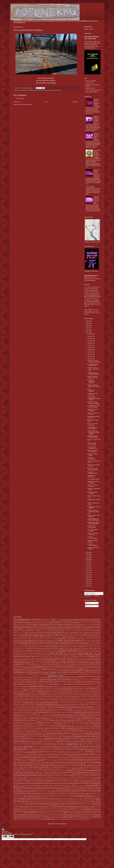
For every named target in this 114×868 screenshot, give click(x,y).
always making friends (89, 626)
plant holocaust (78, 733)
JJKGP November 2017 (54, 700)
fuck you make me (92, 674)
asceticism (78, 631)
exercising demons (50, 666)
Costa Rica (43, 652)
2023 (88, 328)
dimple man (30, 658)
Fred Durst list (17, 674)
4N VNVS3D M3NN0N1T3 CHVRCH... (91, 381)
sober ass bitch (71, 766)
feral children (25, 669)
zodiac (88, 819)
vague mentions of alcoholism (64, 805)
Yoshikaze (85, 818)
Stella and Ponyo (21, 771)
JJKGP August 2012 (96, 695)
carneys (97, 643)
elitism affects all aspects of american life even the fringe (78, 663)
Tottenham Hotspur (89, 798)
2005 (88, 586)
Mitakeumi (75, 716)
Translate (95, 596)
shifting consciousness (23, 761)
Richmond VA (69, 748)
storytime (44, 771)
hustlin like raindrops (44, 688)
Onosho (88, 728)
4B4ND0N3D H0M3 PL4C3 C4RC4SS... (93, 437)
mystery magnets (20, 722)
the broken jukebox (50, 780)
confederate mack (77, 650)
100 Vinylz (83, 619)
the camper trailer (62, 780)
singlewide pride (38, 762)
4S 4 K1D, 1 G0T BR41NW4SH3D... (93, 447)
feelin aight (82, 668)
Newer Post (17, 102)
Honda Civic (56, 687)
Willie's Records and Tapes (31, 814)
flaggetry (81, 669)
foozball (35, 673)
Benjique (67, 635)
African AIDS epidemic (27, 626)
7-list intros (93, 623)
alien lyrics (50, 626)
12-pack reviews (92, 619)
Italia (100, 693)
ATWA (91, 631)
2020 (88, 553)
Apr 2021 (90, 352)
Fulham (99, 674)
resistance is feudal (57, 746)
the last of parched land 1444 (85, 787)
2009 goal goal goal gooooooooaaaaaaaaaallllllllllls (62, 621)
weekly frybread (24, 810)
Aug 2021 (90, 343)
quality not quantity (74, 740)
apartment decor (77, 629)
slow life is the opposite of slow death (43, 764)
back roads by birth (34, 632)
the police (58, 790)
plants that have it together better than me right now (27, 735)
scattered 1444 (97, 754)
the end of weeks (57, 782)
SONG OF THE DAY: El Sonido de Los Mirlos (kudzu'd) (97, 119)
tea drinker (38, 779)
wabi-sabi (78, 806)
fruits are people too (67, 674)
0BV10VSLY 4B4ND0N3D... (92, 458)
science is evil (37, 756)
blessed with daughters (80, 637)
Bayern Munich (17, 634)
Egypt (49, 663)
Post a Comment (20, 98)
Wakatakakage (16, 808)
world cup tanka (34, 816)
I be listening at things (77, 688)
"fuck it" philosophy (19, 619)
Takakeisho (55, 777)
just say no (31, 701)
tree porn (22, 802)
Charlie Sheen (23, 647)
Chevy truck (37, 647)
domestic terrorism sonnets (29, 660)
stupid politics (84, 772)
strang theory (62, 771)
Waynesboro (71, 808)
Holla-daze (24, 687)
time (72, 797)
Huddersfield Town (17, 688)
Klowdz (79, 701)
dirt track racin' (38, 658)
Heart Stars (35, 684)
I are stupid (54, 688)
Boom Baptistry (59, 639)
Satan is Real (32, 754)
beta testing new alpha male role (89, 635)
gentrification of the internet (85, 676)
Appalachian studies (88, 629)
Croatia (31, 653)
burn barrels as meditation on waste (92, 640)
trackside (52, 800)
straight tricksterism (53, 771)
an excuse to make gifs (50, 627)
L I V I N (60, 703)
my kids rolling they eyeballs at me (28, 720)
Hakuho (90, 681)
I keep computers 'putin (50, 690)
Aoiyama (70, 629)
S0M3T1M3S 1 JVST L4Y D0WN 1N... (94, 507)
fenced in (17, 669)
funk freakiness (18, 676)
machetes (21, 711)
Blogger (64, 824)
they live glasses (61, 793)
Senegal (58, 758)
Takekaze (80, 777)
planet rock (69, 733)
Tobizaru (97, 797)
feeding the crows (73, 668)
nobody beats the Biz (71, 725)
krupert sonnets (17, 703)
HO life (99, 685)
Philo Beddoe (90, 732)
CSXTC (45, 653)
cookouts (99, 650)
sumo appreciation (31, 774)
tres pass (30, 802)
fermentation (34, 669)
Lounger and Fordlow (59, 709)
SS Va (68, 769)
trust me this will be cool (40, 802)
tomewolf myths (54, 798)
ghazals (32, 678)
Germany (16, 678)
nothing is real (97, 725)
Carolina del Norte (17, 645)
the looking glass (80, 789)
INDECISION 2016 (94, 691)
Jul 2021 (90, 345)
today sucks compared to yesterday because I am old (34, 798)
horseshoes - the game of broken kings (70, 687)
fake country (24, 668)
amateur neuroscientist (19, 627)
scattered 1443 (87, 754)
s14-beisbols (98, 751)
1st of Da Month (44, 621)
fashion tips (42, 668)
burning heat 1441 (32, 642)
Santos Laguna (24, 754)
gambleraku (41, 90)
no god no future (60, 725)
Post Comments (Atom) (26, 105)
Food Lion (56, 671)
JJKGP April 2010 (62, 695)
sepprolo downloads (76, 758)
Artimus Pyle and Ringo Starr (58, 631)
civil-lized (53, 648)
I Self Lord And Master (63, 690)
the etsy (64, 782)
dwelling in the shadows (68, 661)
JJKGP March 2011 (73, 698)
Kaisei (42, 701)
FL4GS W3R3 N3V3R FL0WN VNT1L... (93, 365)
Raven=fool (35, 743)
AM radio (97, 626)
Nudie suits (18, 727)
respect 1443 (95, 746)
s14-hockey (47, 753)
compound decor (63, 650)
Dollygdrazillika (17, 660)
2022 (88, 330)
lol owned (21, 709)
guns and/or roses (68, 681)
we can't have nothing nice (85, 808)
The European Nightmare (73, 782)
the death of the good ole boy (90, 780)
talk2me (92, 777)
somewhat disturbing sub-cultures (56, 767)
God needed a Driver (69, 678)
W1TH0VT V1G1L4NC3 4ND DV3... (93, 466)
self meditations (25, 758)
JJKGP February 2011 (48, 696)
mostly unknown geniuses (59, 717)
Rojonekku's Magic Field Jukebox (87, 750)
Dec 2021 (90, 334)
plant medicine (95, 733)
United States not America (58, 803)
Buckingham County (62, 640)
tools (70, 798)
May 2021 (90, 350)
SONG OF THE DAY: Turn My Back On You (97, 172)
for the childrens (44, 673)
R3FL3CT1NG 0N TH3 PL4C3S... (93, 414)
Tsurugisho (50, 802)
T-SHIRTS (49, 777)
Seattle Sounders (92, 756)
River (97, 748)
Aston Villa (85, 631)
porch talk (35, 737)
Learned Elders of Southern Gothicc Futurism (83, 704)
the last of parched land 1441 (30, 787)
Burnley (78, 642)
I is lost (39, 690)
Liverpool (48, 708)
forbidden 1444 (77, 673)
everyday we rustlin (75, 665)
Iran (91, 693)
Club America (22, 650)
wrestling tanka (79, 816)
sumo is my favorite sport (45, 774)
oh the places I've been (65, 727)
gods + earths (80, 678)
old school (23, 728)
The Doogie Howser (39, 782)
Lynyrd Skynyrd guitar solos (92, 709)
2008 (88, 579)
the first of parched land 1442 (55, 90)
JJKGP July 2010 (97, 696)
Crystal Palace (38, 653)
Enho (39, 665)
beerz (23, 635)
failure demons (95, 666)
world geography (45, 816)
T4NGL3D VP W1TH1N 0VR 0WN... (93, 482)
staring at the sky (77, 769)
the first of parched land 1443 (37, 783)
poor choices (28, 737)
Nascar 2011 (48, 722)
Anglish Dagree (31, 629)
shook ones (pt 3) (63, 761)
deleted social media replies (52, 657)
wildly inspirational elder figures (55, 813)
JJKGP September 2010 (81, 700)
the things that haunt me (75, 792)
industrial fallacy (18, 693)
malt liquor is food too (60, 711)
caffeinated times (49, 643)
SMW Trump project (34, 766)
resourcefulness (67, 746)
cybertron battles (83, 653)
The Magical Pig (90, 789)
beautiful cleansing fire (54, 634)
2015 (88, 564)
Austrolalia (96, 631)
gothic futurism (44, 680)
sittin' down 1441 (62, 762)
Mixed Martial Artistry (85, 716)
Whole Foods (70, 811)
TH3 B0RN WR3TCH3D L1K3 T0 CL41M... (93, 406)
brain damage (28, 640)
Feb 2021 (90, 356)
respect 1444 (17, 748)
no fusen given (50, 725)
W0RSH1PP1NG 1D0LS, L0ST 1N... (94, 417)
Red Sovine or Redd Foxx (90, 745)
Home (46, 102)
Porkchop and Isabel (44, 737)
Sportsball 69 (50, 769)
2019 (88, 555)
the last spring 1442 (31, 789)
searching (85, 756)
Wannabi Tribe (35, 808)
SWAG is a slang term (69, 775)
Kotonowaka (85, 701)
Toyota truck (23, 800)
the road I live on (30, 792)
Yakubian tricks (65, 818)
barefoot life (67, 632)
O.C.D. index (36, 727)
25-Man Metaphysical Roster (21, 623)
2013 (88, 568)
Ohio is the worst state (79, 727)
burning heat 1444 (68, 642)
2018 (88, 557)
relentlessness (36, 746)
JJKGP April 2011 (73, 695)
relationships (27, 746)
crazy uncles (16, 653)
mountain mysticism (18, 719)
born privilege (68, 639)
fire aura (75, 669)
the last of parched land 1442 (48, 787)
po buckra (68, 735)
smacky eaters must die (91, 764)
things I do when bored (86, 793)
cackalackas (34, 643)
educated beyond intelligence (23, 663)
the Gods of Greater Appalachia (34, 785)
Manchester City (71, 711)
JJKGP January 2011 (73, 696)
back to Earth (45, 632)
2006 (88, 584)
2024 (88, 326)
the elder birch (49, 782)
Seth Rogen (24, 759)
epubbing (44, 665)
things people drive (81, 795)
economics (98, 661)
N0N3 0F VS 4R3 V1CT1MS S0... (92, 444)
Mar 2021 (90, 354)
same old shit (98, 753)
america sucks (32, 627)
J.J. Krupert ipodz (20, 695)
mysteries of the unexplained (94, 720)
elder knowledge (56, 663)
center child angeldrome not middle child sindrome (58, 645)
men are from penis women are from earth (62, 714)
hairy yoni (83, 681)
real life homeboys (88, 743)
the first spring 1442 (70, 783)
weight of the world (42, 810)
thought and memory (18, 797)
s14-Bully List (18, 753)
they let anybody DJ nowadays (48, 793)
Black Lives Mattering (47, 637)
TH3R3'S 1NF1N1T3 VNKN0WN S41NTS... (94, 374)
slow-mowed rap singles (77, 764)
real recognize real (27, 745)
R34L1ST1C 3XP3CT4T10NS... (93, 473)
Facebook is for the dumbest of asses (81, 666)
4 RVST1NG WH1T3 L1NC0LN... (92, 493)
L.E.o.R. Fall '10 (69, 703)
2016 (88, 561)
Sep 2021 (90, 341)
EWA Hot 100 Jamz (38, 666)
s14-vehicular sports (84, 753)
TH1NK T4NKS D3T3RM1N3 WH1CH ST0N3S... (93, 399)
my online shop (90, 83)
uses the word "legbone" (18, 805)
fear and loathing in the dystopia (60, 668)
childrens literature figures (64, 647)
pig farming (48, 733)
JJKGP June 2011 (51, 698)
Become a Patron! (89, 29)
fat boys (49, 668)
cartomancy (25, 645)
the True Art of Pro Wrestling (90, 792)
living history (77, 708)
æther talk (94, 624)
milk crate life (46, 716)
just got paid (24, 701)
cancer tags (75, 643)
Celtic (43, 645)
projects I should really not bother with (68, 738)
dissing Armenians (83, 658)
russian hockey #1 (54, 751)
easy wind (91, 661)
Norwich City (89, 725)
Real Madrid (97, 743)
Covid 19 (79, 652)
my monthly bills (51, 720)
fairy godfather (16, 668)
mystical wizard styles (30, 722)
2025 (88, 323)
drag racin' (71, 660)
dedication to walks (29, 657)
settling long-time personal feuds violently (37, 759)
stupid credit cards (44, 772)
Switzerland (26, 777)
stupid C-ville (33, 772)
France (85, 673)
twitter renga (70, 802)
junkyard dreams (93, 700)
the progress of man (86, 790)
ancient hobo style (91, 627)
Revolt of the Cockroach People (54, 748)
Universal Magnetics (74, 803)
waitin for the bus (95, 806)
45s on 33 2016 (73, 623)
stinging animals (31, 771)
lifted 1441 (45, 706)
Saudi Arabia (41, 754)
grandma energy (76, 680)
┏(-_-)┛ (57, 619)
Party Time (64, 730)
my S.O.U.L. (83, 720)
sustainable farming (46, 775)
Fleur (98, 669)
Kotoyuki (97, 701)
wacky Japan (85, 806)
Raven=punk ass (61, 743)
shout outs (97, 761)
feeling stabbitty (90, 668)
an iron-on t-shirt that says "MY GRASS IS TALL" (71, 627)
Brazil (36, 640)
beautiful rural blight (68, 634)
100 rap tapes (74, 619)
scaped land (49, 754)
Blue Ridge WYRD (33, 639)
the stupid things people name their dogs (58, 792)
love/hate (68, 709)
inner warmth (28, 693)
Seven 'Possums (52, 759)
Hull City (24, 688)
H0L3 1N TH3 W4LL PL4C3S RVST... (92, 451)
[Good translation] (5, 837)
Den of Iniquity (62, 657)
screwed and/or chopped (73, 756)
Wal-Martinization (25, 808)
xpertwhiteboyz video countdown (43, 818)
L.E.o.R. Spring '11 (80, 703)
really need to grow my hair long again (42, 745)
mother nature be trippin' (83, 717)
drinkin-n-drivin (40, 661)
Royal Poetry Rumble (37, 751)
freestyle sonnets (47, 674)
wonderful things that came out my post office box (71, 814)
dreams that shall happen (28, 661)
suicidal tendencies (18, 774)
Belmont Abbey (51, 635)
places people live (59, 733)
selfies (51, 758)
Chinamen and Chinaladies (78, 647)
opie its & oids (95, 728)
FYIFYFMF (34, 676)
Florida (24, 671)
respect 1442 (85, 746)
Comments (89, 606)
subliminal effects (95, 772)
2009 (88, 577)
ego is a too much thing (39, 663)
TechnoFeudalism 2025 (47, 779)
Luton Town (75, 709)
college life (41, 650)
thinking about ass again (94, 795)
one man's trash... (39, 728)
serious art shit (92, 758)
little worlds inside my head (37, 708)
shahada (84, 759)
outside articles (34, 730)
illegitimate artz (41, 691)
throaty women (38, 797)
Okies (87, 727)
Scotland (45, 756)
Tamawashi (98, 777)
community (54, 650)
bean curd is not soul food (33, 634)
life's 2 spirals (36, 706)
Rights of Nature (79, 748)
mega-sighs (16, 714)
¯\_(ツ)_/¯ (48, 619)
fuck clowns (84, 674)
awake (15, 632)
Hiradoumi (94, 685)
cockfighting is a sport (32, 650)
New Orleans (50, 724)
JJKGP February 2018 (60, 696)
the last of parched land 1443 (67, 787)
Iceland (29, 691)
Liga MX (69, 706)
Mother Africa (70, 717)
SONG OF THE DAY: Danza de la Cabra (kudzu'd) (97, 136)
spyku (56, 769)
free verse (39, 674)
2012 (88, 570)
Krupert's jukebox (29, 703)
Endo (25, 665)
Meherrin (34, 714)
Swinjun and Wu (17, 777)
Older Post (75, 102)
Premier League (91, 737)
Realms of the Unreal (58, 745)
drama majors (79, 660)
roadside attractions (18, 750)
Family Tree (33, 668)
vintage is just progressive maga (33, 806)
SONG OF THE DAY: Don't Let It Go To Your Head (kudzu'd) (96, 200)
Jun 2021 (90, 348)
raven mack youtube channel (93, 90)
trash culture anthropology (87, 800)
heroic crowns (53, 684)
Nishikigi (34, 725)
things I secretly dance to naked (24, 795)
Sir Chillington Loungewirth (49, 762)
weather (15, 810)
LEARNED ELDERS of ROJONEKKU (61, 704)
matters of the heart (93, 712)
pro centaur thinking (39, 738)
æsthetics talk (87, 624)
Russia (46, 751)
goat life (60, 678)
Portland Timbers (54, 737)
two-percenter (78, 802)
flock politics (17, 671)
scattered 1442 (77, 754)
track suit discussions (43, 800)
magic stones (39, 711)
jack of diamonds (34, 695)
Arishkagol (22, 631)
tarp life (17, 779)
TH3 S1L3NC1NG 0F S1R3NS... (93, 530)
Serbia (85, 758)
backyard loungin (56, 632)
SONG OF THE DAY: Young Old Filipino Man (94, 361)
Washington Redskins (45, 808)
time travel (78, 797)
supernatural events (96, 774)
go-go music (53, 678)
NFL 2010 (16, 725)
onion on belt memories (68, 728)
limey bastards (96, 706)
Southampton (96, 767)
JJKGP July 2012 (30, 698)
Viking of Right (19, 806)
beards (44, 634)
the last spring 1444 (57, 789)
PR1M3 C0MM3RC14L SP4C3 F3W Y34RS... (94, 520)
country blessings (60, 652)
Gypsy (77, 681)
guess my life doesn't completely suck (52, 681)
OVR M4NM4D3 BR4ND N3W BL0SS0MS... (93, 523)
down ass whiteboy (48, 660)
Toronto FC (80, 798)
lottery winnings (48, 709)
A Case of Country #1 (20, 624)
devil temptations (91, 657)
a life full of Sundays (32, 624)
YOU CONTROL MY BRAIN (35, 819)
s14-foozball (39, 753)
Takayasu (74, 777)
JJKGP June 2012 (62, 698)
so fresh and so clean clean (47, 766)
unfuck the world (27, 803)
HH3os (65, 684)
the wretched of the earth (31, 793)
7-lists (99, 623)
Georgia (97, 676)
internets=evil (62, 693)
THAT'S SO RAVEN (37, 780)
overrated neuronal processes (47, 730)
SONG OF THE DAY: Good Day (93, 394)
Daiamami (94, 653)
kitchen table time (71, 701)
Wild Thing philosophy (42, 813)
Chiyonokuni (97, 647)
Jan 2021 (90, 359)
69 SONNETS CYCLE (84, 623)
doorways (39, 660)
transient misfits (69, 800)
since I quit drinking (28, 762)
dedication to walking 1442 (86, 655)
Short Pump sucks (73, 761)
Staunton (88, 769)
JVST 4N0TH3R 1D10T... (94, 479)
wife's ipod (20, 813)
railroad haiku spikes (93, 740)
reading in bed (71, 743)
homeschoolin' (47, 687)
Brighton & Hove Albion (45, 640)
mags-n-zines (49, 711)
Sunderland (68, 774)
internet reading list (52, 693)
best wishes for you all (75, 635)
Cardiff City (91, 643)
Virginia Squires (46, 806)
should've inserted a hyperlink (86, 761)
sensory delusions (66, 758)
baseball (81, 632)
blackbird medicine (33, 90)
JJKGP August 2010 (84, 695)
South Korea (88, 767)
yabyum (58, 818)
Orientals (16, 730)
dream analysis (89, 660)
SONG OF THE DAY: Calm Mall (93, 425)
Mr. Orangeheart (30, 719)
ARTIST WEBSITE (18, 23)
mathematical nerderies (80, 712)
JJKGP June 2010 (40, 698)
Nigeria (21, 725)
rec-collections (70, 745)
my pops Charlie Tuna (72, 720)
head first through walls (90, 683)
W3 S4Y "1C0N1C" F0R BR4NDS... (93, 516)
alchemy (42, 626)
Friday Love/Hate (90, 187)
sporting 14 (41, 769)
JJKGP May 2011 (18, 700)
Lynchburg (82, 709)
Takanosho (67, 777)
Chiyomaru (90, 647)
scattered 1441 (66, 754)
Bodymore (51, 639)
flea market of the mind (91, 669)
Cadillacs (41, 643)
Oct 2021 (90, 339)
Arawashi (97, 629)
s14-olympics (54, 753)
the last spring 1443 (44, 789)
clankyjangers (61, 648)
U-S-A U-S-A (86, 802)
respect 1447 (26, 748)
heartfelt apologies (44, 685)
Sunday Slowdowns (59, 774)
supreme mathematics (22, 775)
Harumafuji (45, 683)
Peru (84, 732)
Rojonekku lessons (71, 750)
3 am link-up (38, 623)
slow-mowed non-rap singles (62, 764)
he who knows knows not (76, 683)
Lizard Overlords (87, 708)
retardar (42, 748)
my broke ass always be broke (83, 719)
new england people (41, 724)
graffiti (66, 679)
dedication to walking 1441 (70, 655)
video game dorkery (96, 805)
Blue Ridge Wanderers (22, 639)
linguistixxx (16, 708)
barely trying (74, 632)
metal (75, 714)
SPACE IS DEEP (18, 769)
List (20, 708)
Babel (26, 632)
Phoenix (15, 733)
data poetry (40, 655)
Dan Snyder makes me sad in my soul (28, 655)
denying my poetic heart (79, 657)
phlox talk (97, 732)
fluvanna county (33, 671)
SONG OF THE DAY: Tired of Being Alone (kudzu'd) (97, 102)
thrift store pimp (28, 797)
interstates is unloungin (74, 693)
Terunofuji (82, 779)
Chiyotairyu (23, 648)
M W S (15, 711)
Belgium (43, 635)
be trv (23, 634)
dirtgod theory (59, 658)
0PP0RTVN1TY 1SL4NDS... (91, 391)
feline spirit (98, 668)
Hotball (97, 687)
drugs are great (50, 661)
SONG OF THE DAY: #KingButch (93, 410)
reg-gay (20, 746)
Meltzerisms (47, 714)
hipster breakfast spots (84, 684)
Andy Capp (24, 629)
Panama (58, 730)
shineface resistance (35, 761)
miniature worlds (66, 716)
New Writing (58, 724)
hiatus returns (73, 684)
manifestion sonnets (18, 712)
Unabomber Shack (95, 802)
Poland (83, 735)
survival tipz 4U (35, 775)
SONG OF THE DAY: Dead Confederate (93, 469)
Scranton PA (62, 756)
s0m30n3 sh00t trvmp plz (71, 751)
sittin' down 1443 (85, 762)
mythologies (39, 722)
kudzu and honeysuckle (47, 703)
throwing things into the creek (50, 797)
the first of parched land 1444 (55, 783)
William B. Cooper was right (71, 813)
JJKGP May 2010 (94, 698)
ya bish (54, 818)
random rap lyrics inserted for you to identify (68, 742)
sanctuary (17, 754)
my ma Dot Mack (42, 720)
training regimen (60, 800)
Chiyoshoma (16, 648)
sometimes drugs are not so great (37, 767)
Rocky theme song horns (47, 750)
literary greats (26, 708)
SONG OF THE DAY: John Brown (93, 534)
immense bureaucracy (54, 691)
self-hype (35, 758)
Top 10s (75, 798)
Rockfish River (36, 750)
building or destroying (76, 640)
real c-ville (79, 743)
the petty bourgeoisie (50, 790)
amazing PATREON (82, 21)
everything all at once (87, 665)
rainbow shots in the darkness (36, 742)
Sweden (86, 775)
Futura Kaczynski (26, 676)
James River (43, 695)
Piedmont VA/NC (39, 733)
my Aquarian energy (69, 719)
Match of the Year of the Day (65, 712)
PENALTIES (93, 730)
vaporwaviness (77, 805)
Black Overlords (57, 637)
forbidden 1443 (66, 673)
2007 (88, 582)
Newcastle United (87, 724)
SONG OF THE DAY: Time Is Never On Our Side (93, 369)
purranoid (55, 740)
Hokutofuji (17, 687)
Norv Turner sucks (81, 725)
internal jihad (42, 693)
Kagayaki (37, 701)
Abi (77, 624)
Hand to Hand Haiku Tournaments (21, 683)
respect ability (35, 748)
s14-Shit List (68, 753)
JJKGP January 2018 (85, 696)
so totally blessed (61, 766)
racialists (83, 740)
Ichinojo (34, 691)
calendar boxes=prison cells (62, 643)
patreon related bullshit (74, 730)
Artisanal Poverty (71, 631)
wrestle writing (67, 816)
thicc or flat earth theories (73, 793)
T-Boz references (41, 777)
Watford (54, 808)
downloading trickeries (61, 660)
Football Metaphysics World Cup (22, 673)
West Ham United (69, 810)
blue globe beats (90, 637)
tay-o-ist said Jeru (30, 779)
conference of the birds (89, 650)
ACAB (81, 624)
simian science (17, 762)
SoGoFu (78, 766)
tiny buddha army (88, 797)
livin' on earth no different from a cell (62, 708)
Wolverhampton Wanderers (53, 815)
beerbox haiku (17, 635)
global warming (44, 678)
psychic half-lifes (95, 738)
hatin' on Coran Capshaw (64, 683)
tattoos (22, 779)
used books (95, 803)
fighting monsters (47, 669)
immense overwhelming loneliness (69, 691)
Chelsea (30, 647)
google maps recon (27, 680)
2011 (88, 573)
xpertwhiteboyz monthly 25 (26, 818)
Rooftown (21, 751)
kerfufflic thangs (49, 701)
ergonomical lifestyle (52, 665)
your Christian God (47, 819)
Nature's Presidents (90, 722)
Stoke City (38, 771)
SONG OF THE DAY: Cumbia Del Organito (93, 403)
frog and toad (58, 674)
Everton (67, 665)
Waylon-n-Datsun (62, 808)
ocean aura (54, 727)
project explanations (50, 738)
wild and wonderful (29, 813)
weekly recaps (33, 810)
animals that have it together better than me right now (51, 629)
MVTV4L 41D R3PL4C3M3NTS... (93, 545)
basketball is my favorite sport (91, 632)
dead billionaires (48, 655)
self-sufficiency (44, 758)
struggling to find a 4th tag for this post (76, 771)
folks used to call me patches (46, 671)
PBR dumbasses (86, 730)
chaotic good (93, 645)
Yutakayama (82, 819)
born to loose (76, 639)
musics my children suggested (57, 719)
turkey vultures (62, 802)
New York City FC (68, 724)
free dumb (31, 674)
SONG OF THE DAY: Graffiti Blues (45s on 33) (93, 512)
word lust (94, 814)
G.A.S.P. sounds (43, 676)
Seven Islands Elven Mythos (64, 759)
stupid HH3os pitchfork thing (70, 772)
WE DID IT (97, 808)
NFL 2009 (96, 724)
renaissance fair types (46, 746)
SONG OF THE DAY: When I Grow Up (93, 377)
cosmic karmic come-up (33, 652)
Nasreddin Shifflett (57, 722)
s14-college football (29, 753)
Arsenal (29, 631)
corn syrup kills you (20, 652)
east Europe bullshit (82, 661)
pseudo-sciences (85, 738)
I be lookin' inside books (90, 688)
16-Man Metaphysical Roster (33, 621)
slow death (27, 764)
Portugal (61, 737)
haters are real (53, 683)
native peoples (67, 722)
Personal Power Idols (76, 732)
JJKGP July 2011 (20, 698)
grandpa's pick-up (85, 680)
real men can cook (17, 745)
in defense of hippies (84, 691)
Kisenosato (63, 701)
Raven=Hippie (43, 743)
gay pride (66, 676)
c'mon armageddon (23, 643)
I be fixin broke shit (64, 688)
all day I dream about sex (60, 626)
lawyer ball (25, 704)
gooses (36, 680)
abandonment (25, 90)
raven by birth (85, 742)
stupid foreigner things (55, 772)
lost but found (38, 709)
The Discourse (29, 782)
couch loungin (50, 652)
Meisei (41, 714)
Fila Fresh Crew (57, 669)
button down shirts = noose (88, 642)
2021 (88, 332)
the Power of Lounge (70, 790)
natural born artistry (78, 722)
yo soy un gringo (76, 818)
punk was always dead (19, 740)
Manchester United (81, 711)
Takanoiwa (61, 777)
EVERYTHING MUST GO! (26, 666)
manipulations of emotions (31, 712)
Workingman (24, 816)
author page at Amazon (92, 92)
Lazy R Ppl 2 (32, 704)
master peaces (53, 712)
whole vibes (78, 811)
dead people (57, 655)
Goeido (87, 678)
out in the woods (24, 730)
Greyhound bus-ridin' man (33, 681)
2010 (88, 575)
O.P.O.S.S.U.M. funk (45, 727)
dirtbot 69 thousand (48, 658)
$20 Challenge (65, 619)
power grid (68, 737)
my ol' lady (60, 720)
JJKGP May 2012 (28, 700)
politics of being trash (92, 735)
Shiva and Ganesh (47, 761)
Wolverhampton (42, 815)
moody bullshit (42, 717)
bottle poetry (20, 640)
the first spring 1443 (83, 783)
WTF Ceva (89, 816)
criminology (24, 653)
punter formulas (29, 740)
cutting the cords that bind (71, 653)
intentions (35, 693)
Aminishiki (40, 627)
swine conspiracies (95, 775)
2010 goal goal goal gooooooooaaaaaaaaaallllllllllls (87, 621)
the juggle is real (81, 785)
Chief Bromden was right (48, 647)
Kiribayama (56, 701)
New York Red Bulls (77, 724)
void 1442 (55, 806)
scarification (57, 754)
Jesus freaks (52, 695)
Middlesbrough (24, 716)
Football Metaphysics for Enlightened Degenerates (84, 671)
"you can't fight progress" (35, 619)
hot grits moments (90, 687)
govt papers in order (56, 680)
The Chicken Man (75, 780)
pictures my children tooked (27, 733)
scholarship (27, 756)
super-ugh (86, 774)
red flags (80, 745)
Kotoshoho (92, 701)
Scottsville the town (53, 756)
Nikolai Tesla (28, 725)
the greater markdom (48, 785)
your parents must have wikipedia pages (63, 819)
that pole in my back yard (22, 780)
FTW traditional (76, 674)
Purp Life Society (38, 740)
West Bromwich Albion (58, 810)
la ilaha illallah (91, 703)
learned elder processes (44, 704)
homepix (46, 90)
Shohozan (55, 761)
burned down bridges (19, 642)
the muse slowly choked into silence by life (33, 790)
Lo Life (95, 708)
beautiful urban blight (93, 634)
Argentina (16, 631)
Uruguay (88, 803)
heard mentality (27, 684)
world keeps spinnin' (57, 816)
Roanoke (29, 750)
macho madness (29, 711)
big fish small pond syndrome (25, 637)
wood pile (87, 814)
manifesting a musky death (93, 711)
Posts (88, 603)
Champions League (83, 645)
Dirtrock (67, 658)
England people (32, 665)
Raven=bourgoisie (26, 743)
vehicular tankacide (86, 805)
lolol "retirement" (29, 709)
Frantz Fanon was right (94, 673)
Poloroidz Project (18, 737)
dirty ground (74, 658)
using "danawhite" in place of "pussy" (34, 805)
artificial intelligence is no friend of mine (41, 631)
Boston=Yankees (86, 639)
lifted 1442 (53, 706)
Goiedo (92, 678)
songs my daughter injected (72, 767)
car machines (82, 643)
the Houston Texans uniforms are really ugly (65, 785)
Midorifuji (31, 716)
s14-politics (61, 753)
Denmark (69, 657)
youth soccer (75, 819)
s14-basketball (88, 751)
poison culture (75, 735)
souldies (81, 767)
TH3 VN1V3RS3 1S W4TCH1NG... (92, 428)
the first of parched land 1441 (89, 782)
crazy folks (96, 652)
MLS (94, 716)
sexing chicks (76, 759)
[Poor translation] (11, 837)
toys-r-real (32, 800)
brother (54, 640)
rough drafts (27, 751)
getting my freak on (24, 678)
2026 (88, 321)
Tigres (68, 797)
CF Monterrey (74, 645)
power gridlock (78, 736)
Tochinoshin (16, 798)
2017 (88, 559)
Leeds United (98, 704)
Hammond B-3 (96, 681)
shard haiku (91, 759)
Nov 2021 (90, 336)
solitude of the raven (88, 766)
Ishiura (95, 693)
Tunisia (55, 802)
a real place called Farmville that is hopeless (51, 624)
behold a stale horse (33, 635)
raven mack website (91, 81)
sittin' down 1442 (73, 762)
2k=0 (32, 623)
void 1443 (63, 806)
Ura (83, 803)
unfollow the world (17, 803)
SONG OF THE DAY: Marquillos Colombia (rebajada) (93, 432)
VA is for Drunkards (50, 805)
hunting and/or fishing (33, 688)
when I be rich (92, 810)
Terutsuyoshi (88, 779)
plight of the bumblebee (59, 735)
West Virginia (77, 810)
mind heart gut (55, 716)
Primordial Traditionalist (26, 738)
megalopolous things (26, 714)
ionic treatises (85, 693)
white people (61, 811)
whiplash (54, 811)
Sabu (91, 753)
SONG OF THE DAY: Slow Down (93, 486)
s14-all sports (80, 751)
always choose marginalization (75, 626)
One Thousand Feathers (53, 728)
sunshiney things (76, 774)
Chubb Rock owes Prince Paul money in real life (38, 648)
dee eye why (41, 657)
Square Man (63, 769)
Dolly (98, 658)
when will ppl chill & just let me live (42, 811)
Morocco (49, 717)
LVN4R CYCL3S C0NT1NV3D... (92, 527)
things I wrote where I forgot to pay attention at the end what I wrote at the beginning (53, 795)
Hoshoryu (83, 687)
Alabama (36, 626)
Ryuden (62, 751)
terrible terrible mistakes (73, 779)
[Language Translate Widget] (94, 594)
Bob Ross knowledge (43, 639)
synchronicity (33, 777)
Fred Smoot (25, 674)
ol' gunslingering (94, 727)
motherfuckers (95, 717)
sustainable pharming (58, 776)
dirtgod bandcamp (90, 88)
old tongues (30, 728)
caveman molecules (35, 645)
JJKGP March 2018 (84, 698)
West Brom (50, 810)
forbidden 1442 (56, 673)
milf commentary (38, 716)
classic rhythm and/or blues (72, 648)
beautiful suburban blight (81, 634)
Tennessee (64, 779)
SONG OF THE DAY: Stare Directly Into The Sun (94, 386)
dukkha (58, 661)
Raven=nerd (52, 743)
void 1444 (70, 806)
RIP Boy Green (90, 748)
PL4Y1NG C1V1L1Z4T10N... (93, 538)
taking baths (86, 777)
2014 (88, 566)
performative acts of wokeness (62, 732)
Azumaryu (20, 632)
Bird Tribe (37, 637)
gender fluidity (74, 676)
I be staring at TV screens (27, 690)
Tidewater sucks (62, 797)
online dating (81, 728)
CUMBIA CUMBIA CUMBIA (56, 653)
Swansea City (80, 776)
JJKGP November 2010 (41, 700)
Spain (26, 769)
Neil (20, 724)
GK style (37, 678)
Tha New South (97, 779)
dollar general (91, 658)
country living (70, 652)
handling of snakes (36, 683)
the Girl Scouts (22, 785)
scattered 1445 (19, 756)
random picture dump (50, 742)
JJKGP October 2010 (68, 700)
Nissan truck (41, 725)
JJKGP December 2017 (34, 696)
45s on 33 (52, 623)
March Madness (43, 712)
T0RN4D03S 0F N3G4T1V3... (91, 476)
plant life (86, 733)
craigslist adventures (87, 652)
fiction (40, 669)
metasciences (83, 714)
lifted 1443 (61, 706)
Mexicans (16, 716)
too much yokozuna (64, 798)
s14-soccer (76, 753)
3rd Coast (45, 623)
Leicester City (18, 706)
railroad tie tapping (19, 741)
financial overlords (66, 669)
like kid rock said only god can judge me (82, 706)
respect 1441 (76, 746)
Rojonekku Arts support (59, 750)
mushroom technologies (42, 719)
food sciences (65, 671)
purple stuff (47, 740)
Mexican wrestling (94, 714)
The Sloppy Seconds (42, 792)
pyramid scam (63, 740)
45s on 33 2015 (63, 623)
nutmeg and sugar (27, 727)
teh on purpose (57, 779)
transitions (77, 800)
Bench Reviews (60, 635)
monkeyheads (33, 717)
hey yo (61, 685)
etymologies (61, 665)
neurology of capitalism (28, 724)
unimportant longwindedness (41, 803)
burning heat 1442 (44, 642)
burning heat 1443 (56, 642)
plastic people (47, 735)
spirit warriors (32, 769)
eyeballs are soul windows (63, 666)
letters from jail (26, 706)
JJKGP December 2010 (21, 696)
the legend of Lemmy (69, 789)
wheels (83, 810)
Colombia (48, 650)
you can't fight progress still (22, 819)
